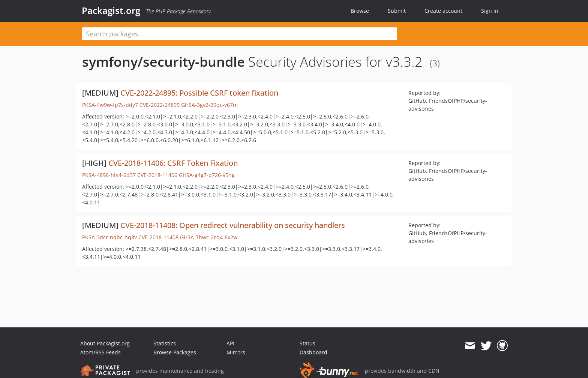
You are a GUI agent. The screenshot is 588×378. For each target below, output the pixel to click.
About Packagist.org (105, 343)
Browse (360, 11)
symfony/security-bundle (163, 62)
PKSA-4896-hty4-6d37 (109, 175)
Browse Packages (175, 352)
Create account (443, 11)
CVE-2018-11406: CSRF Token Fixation (173, 163)
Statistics (165, 343)
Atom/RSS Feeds (100, 352)
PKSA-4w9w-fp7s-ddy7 (110, 105)
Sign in (490, 11)
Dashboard (313, 352)
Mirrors (236, 352)
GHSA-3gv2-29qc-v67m (209, 105)
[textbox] (240, 34)
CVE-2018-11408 (158, 237)
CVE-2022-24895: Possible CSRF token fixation (199, 93)
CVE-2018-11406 (157, 175)
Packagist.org (111, 10)
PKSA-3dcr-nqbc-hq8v (109, 237)
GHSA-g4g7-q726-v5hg (207, 175)
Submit (397, 11)
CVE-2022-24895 (160, 105)
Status (307, 343)
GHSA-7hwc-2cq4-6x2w (209, 237)
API (230, 343)
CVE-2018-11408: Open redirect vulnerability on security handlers (233, 225)
